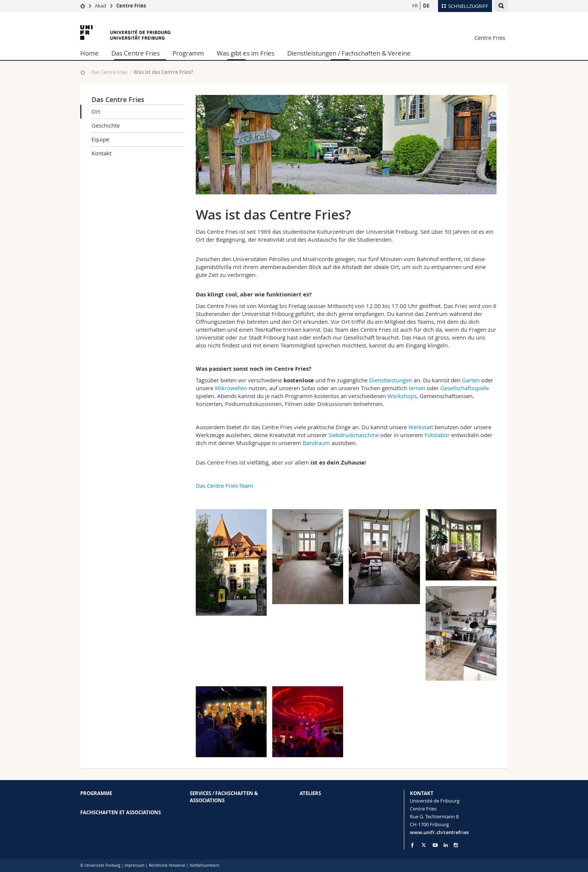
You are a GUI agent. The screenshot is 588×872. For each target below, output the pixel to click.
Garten (471, 380)
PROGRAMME (96, 793)
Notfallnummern (205, 865)
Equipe (100, 139)
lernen (416, 388)
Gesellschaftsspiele (465, 388)
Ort (96, 111)
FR (415, 6)
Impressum (134, 865)
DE (426, 6)
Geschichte (106, 125)
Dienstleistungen (391, 380)
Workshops (402, 396)
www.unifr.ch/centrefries (439, 832)
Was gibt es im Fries (246, 53)
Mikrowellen (231, 388)
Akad (100, 6)
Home (89, 53)
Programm (188, 53)
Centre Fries (131, 6)
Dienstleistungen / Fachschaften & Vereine (349, 53)
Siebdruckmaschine (354, 435)
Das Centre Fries (136, 53)
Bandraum (316, 443)
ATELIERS (310, 793)
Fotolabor (437, 435)
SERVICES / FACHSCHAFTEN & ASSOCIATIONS (224, 797)
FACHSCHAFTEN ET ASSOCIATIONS (121, 812)
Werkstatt (421, 427)
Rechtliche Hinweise (167, 865)
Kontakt (101, 153)
